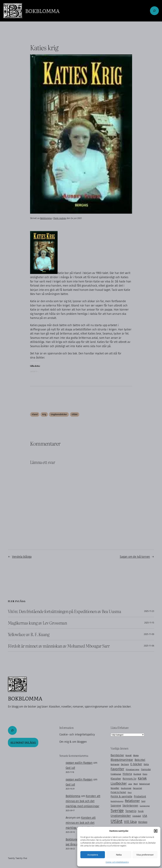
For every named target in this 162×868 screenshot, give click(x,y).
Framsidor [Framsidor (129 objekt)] (146, 769)
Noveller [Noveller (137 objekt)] (115, 788)
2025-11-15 (149, 623)
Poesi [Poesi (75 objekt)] (130, 792)
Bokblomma (42, 11)
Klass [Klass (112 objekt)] (145, 774)
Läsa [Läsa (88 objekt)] (130, 784)
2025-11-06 (149, 646)
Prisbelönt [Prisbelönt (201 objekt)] (140, 796)
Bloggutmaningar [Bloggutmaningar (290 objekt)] (122, 760)
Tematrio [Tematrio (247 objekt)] (131, 811)
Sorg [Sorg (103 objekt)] (143, 801)
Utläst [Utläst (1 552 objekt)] (117, 821)
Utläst (75, 414)
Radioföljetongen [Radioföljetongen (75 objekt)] (117, 801)
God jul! (70, 768)
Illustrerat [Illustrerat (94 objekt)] (137, 774)
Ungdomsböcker (59, 414)
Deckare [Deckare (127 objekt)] (125, 764)
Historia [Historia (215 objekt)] (127, 774)
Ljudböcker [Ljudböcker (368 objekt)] (119, 783)
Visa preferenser (145, 855)
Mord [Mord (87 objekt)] (136, 784)
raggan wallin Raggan (79, 763)
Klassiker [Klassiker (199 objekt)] (116, 779)
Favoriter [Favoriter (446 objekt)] (117, 769)
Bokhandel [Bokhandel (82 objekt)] (115, 764)
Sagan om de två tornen (135, 557)
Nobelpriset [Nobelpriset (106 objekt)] (145, 784)
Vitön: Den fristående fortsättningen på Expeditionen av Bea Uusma (64, 611)
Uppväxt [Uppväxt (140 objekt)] (137, 816)
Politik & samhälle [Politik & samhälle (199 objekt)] (121, 796)
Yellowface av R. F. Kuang (29, 634)
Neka (119, 855)
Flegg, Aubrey (60, 218)
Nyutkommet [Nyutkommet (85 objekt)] (126, 788)
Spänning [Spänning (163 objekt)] (116, 806)
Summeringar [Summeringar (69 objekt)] (145, 806)
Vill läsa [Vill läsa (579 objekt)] (130, 822)
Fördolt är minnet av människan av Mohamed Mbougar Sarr (59, 646)
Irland (35, 414)
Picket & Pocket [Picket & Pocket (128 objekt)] (118, 792)
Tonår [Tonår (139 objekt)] (141, 811)
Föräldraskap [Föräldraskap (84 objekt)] (116, 774)
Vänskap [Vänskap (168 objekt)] (143, 822)
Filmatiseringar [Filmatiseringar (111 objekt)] (133, 769)
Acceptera (93, 855)
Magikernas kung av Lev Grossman (37, 623)
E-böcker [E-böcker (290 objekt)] (136, 764)
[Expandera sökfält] (154, 11)
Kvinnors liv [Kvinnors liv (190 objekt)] (129, 779)
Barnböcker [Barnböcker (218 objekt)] (117, 755)
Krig (44, 414)
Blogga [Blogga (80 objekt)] (136, 755)
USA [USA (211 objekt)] (145, 816)
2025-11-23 (149, 611)
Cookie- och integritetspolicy (117, 862)
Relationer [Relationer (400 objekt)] (132, 801)
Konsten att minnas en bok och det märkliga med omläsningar (83, 801)
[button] (156, 831)
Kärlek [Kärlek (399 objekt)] (142, 778)
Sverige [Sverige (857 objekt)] (117, 811)
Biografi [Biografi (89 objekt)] (129, 755)
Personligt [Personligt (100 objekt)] (137, 788)
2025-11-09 (149, 634)
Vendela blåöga (22, 557)
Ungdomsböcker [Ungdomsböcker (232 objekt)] (121, 816)
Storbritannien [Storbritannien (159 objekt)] (130, 806)
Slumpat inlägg (23, 742)
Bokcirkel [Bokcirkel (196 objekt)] (140, 760)
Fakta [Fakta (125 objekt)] (146, 764)
